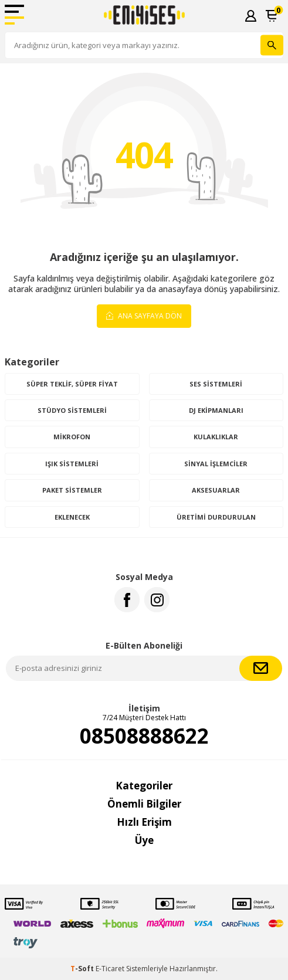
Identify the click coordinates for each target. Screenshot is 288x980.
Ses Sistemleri (216, 384)
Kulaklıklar (216, 437)
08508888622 (144, 736)
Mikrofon (72, 437)
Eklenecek (72, 517)
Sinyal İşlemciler (216, 464)
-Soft (83, 969)
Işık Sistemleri (72, 464)
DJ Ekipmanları (216, 410)
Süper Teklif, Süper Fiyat (72, 384)
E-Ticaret (110, 969)
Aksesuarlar (216, 490)
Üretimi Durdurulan (216, 517)
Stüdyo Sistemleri (72, 410)
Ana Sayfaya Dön (144, 315)
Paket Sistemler (72, 490)
